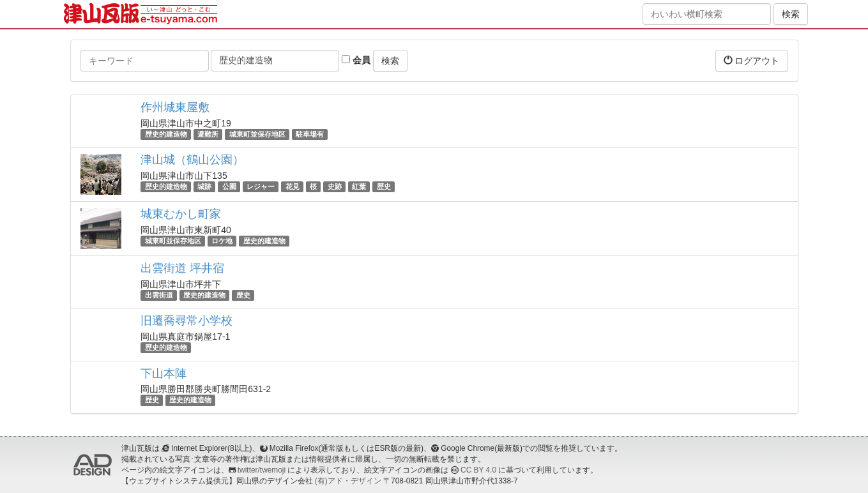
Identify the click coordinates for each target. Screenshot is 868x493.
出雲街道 (159, 295)
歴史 (384, 186)
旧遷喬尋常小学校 (187, 321)
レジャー (261, 186)
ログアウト (752, 60)
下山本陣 (164, 374)
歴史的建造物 (166, 134)
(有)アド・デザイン (348, 481)
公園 (229, 186)
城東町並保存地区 (257, 134)
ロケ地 (222, 241)
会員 (356, 60)
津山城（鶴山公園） (192, 160)
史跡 (335, 186)
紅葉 (359, 186)
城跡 (204, 186)
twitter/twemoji (262, 470)
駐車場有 (310, 134)
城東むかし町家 (181, 214)
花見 (293, 186)
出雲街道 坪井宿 (182, 268)
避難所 (208, 134)
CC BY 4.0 (478, 470)
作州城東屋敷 (175, 107)
